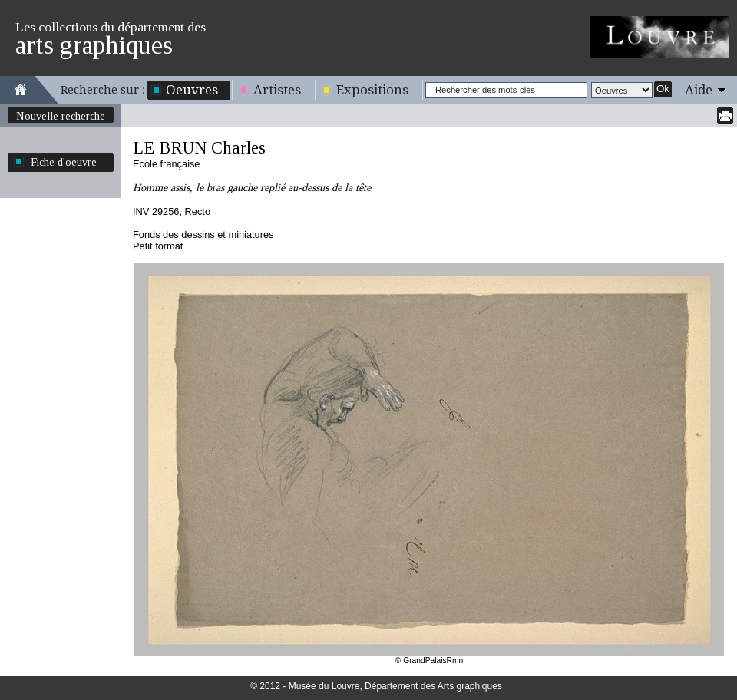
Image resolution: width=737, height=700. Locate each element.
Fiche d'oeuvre (64, 162)
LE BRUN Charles (199, 148)
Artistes (277, 90)
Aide (699, 90)
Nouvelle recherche (61, 116)
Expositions (372, 90)
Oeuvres (192, 90)
